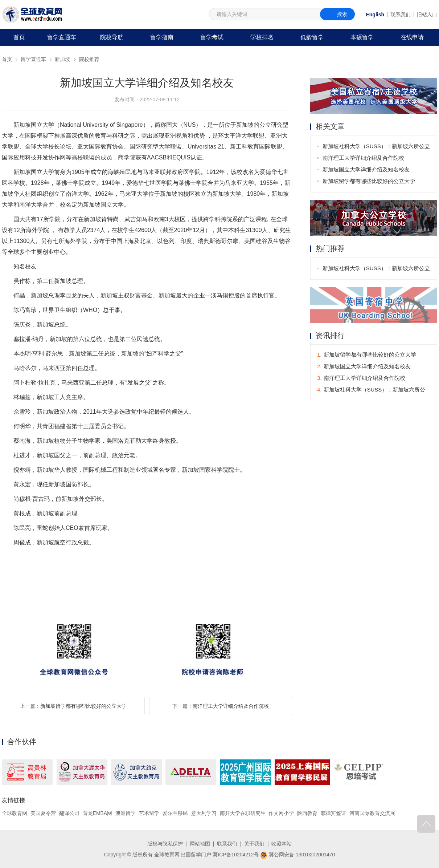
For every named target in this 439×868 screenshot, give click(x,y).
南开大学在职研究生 (243, 813)
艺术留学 (149, 813)
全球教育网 (15, 813)
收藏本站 (282, 844)
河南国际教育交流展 (372, 813)
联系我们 (401, 15)
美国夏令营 (43, 813)
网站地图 (200, 844)
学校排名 (262, 37)
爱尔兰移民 (175, 813)
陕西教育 (308, 813)
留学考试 (212, 37)
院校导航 (112, 37)
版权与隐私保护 (165, 844)
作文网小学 (282, 813)
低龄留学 (312, 37)
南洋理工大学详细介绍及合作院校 (231, 706)
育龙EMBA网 (98, 813)
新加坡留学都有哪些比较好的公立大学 (83, 706)
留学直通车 (62, 37)
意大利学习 (204, 813)
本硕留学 (362, 37)
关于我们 (254, 844)
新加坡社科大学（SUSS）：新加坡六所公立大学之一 (376, 148)
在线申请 (412, 37)
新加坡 (62, 59)
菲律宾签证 (333, 813)
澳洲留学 (126, 813)
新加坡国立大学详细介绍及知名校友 (366, 169)
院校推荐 (89, 59)
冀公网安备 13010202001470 (298, 855)
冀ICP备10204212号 (236, 855)
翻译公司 (69, 813)
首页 (19, 37)
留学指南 (162, 37)
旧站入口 (427, 15)
